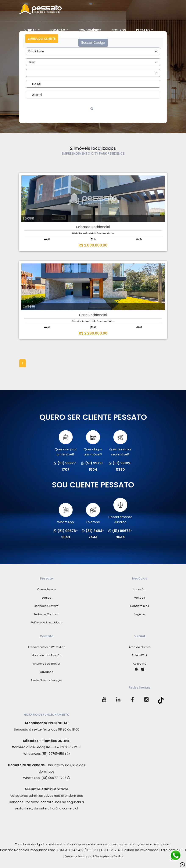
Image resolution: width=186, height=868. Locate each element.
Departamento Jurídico (120, 511)
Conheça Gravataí (46, 606)
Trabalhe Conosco (47, 614)
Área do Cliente (42, 39)
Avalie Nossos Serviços (47, 680)
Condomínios (90, 30)
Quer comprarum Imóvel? (66, 443)
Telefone (93, 514)
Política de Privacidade (46, 622)
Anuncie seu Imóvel (46, 664)
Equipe (46, 598)
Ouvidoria (47, 672)
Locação (58, 30)
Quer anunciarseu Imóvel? (120, 443)
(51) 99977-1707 (56, 778)
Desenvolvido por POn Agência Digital (94, 856)
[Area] (93, 51)
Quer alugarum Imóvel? (93, 443)
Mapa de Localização (46, 655)
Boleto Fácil (140, 655)
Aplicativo (140, 664)
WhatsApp (66, 514)
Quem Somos (47, 589)
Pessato (143, 30)
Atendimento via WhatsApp (47, 647)
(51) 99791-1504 (56, 754)
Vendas (31, 30)
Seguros (119, 30)
